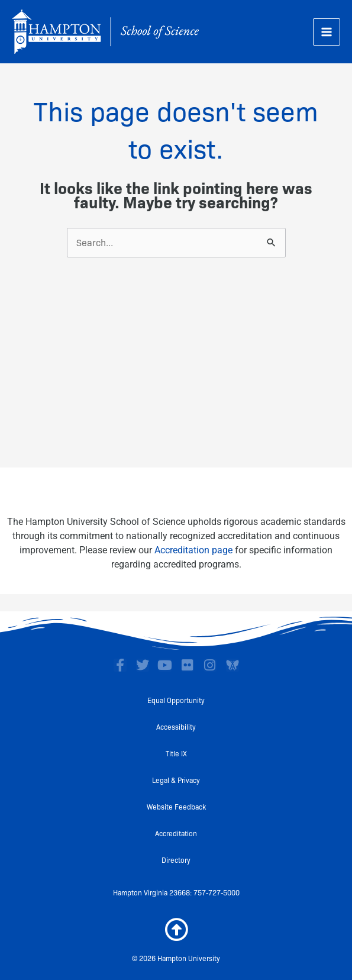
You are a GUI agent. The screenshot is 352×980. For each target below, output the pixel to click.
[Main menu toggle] (327, 32)
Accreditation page (193, 550)
